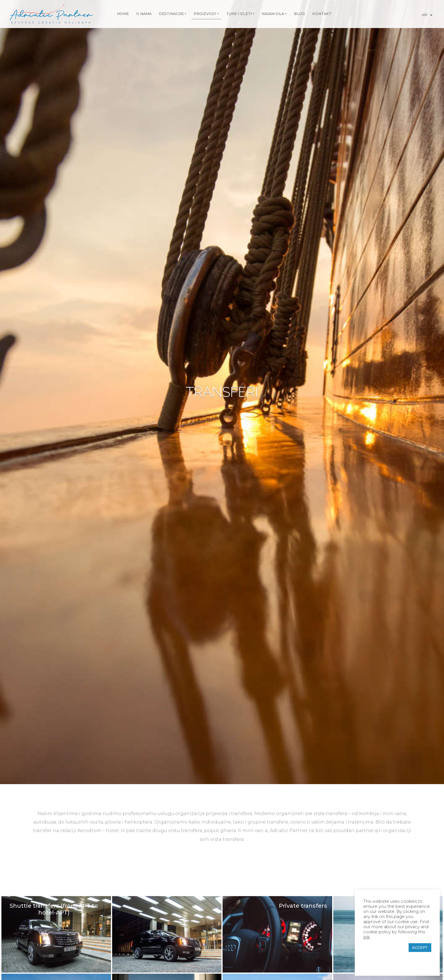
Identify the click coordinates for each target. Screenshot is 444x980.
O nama (144, 14)
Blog (299, 14)
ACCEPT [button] (420, 947)
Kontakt (322, 14)
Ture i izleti (239, 14)
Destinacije (171, 14)
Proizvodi (205, 14)
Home (123, 14)
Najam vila (273, 14)
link (367, 937)
